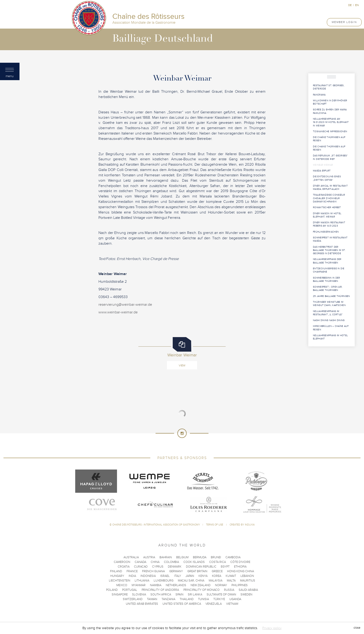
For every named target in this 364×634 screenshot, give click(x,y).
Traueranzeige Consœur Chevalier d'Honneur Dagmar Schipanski (329, 198)
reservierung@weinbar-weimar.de (125, 305)
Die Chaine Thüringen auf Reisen (329, 148)
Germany (176, 571)
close (357, 628)
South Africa (161, 595)
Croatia (124, 567)
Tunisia (203, 599)
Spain (179, 595)
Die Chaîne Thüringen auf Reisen (329, 139)
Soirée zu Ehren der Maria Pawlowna (330, 111)
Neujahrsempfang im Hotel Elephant (330, 337)
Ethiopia (240, 567)
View (182, 365)
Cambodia (233, 557)
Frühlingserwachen (326, 232)
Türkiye (219, 599)
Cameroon (122, 562)
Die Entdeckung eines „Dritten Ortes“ (327, 178)
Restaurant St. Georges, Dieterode (329, 87)
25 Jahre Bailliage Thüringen (331, 296)
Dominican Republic (201, 567)
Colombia (171, 562)
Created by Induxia (242, 525)
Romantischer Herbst (327, 207)
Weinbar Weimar (323, 165)
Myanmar (139, 585)
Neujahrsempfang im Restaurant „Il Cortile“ (328, 313)
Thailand (187, 599)
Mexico (122, 585)
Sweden (246, 595)
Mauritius (248, 581)
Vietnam (232, 604)
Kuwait (231, 576)
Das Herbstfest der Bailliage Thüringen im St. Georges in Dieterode (329, 250)
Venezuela (214, 604)
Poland (112, 590)
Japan (190, 576)
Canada (140, 562)
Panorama (319, 95)
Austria (149, 557)
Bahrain (166, 557)
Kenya (203, 576)
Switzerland (133, 599)
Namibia (156, 585)
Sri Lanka (195, 595)
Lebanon (247, 576)
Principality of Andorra (160, 590)
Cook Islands (194, 562)
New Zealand (201, 585)
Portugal (130, 590)
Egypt (225, 567)
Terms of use (215, 525)
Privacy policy (272, 628)
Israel (165, 576)
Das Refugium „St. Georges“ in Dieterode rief (330, 157)
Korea (217, 576)
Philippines (240, 585)
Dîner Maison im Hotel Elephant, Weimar (327, 215)
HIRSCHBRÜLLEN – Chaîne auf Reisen (331, 328)
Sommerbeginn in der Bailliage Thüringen (327, 279)
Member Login (344, 22)
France (132, 571)
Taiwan (152, 599)
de (350, 5)
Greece (217, 571)
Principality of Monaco (201, 590)
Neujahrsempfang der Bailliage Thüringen (327, 261)
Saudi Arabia (248, 590)
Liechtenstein (120, 581)
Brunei (216, 557)
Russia (229, 590)
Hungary (117, 576)
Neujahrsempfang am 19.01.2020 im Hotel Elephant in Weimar (331, 122)
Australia (131, 557)
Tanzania (168, 599)
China (155, 562)
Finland (116, 571)
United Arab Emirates (142, 604)
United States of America (182, 604)
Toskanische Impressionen (330, 131)
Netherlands (176, 585)
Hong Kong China (240, 571)
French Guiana (153, 571)
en (357, 5)
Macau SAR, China (191, 581)
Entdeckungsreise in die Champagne (329, 270)
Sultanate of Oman (221, 595)
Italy (178, 576)
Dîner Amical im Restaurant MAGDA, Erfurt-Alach (330, 187)
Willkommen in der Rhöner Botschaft (330, 102)
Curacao (141, 567)
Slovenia (139, 595)
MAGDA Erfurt (322, 171)
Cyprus (158, 567)
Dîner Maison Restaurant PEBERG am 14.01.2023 (329, 224)
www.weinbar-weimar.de (118, 312)
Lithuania (142, 581)
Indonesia (148, 576)
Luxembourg (164, 581)
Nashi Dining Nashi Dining (329, 320)
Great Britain (197, 571)
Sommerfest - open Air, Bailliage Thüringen (328, 289)
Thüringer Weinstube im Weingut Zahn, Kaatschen (329, 304)
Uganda (235, 599)
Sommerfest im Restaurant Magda (330, 239)
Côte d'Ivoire (240, 562)
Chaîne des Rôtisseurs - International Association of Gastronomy (156, 525)
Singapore (120, 595)
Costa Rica (218, 562)
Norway (221, 585)
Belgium (182, 557)
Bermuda (200, 557)
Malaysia (216, 581)
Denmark (175, 567)
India (132, 576)
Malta (231, 581)
